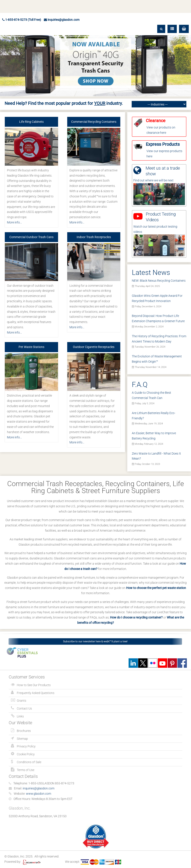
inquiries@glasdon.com (62, 20)
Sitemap (22, 739)
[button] (184, 29)
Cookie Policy (26, 754)
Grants (22, 701)
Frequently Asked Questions (36, 693)
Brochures (24, 731)
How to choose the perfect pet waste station (156, 588)
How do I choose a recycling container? (136, 617)
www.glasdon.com (39, 794)
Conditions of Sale (29, 762)
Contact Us (24, 708)
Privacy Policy (26, 746)
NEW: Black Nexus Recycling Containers (159, 281)
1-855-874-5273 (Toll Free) (22, 20)
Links (20, 716)
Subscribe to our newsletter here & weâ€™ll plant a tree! (95, 641)
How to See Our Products (34, 685)
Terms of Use (26, 770)
